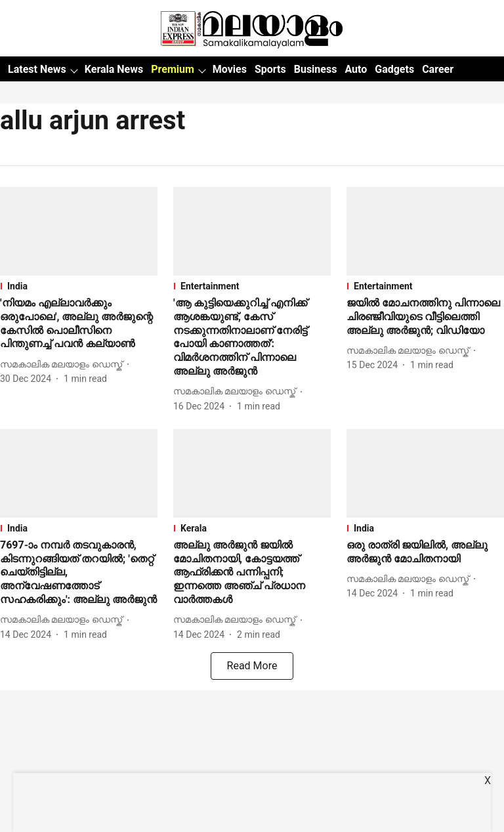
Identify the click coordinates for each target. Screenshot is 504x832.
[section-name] (79, 286)
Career (438, 69)
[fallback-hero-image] (79, 231)
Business (316, 69)
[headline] (79, 324)
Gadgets (394, 69)
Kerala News (114, 69)
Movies (230, 69)
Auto (356, 69)
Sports (270, 69)
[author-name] (64, 364)
